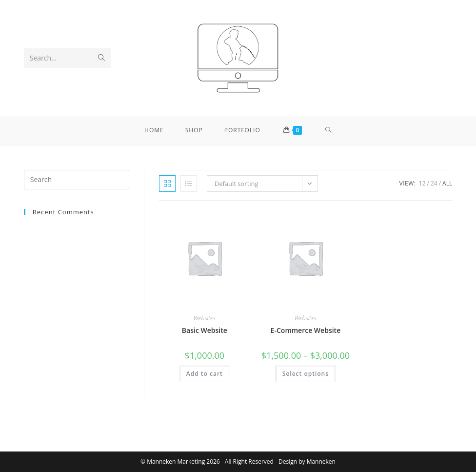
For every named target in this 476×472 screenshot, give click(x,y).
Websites (205, 318)
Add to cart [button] (205, 374)
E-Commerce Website (306, 330)
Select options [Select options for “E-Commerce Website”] (306, 374)
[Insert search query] (77, 180)
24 (434, 183)
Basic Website (205, 330)
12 (422, 183)
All (447, 183)
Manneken (321, 462)
